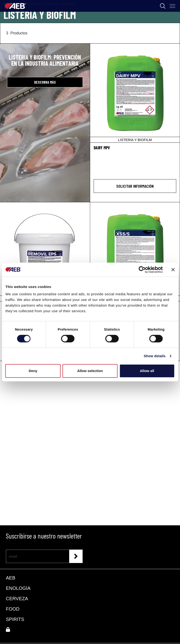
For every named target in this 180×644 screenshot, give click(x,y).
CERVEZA (17, 599)
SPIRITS (15, 619)
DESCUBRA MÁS (45, 82)
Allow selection (90, 371)
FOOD (13, 609)
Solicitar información (135, 186)
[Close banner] (173, 270)
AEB (11, 578)
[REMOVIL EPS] (45, 252)
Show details (155, 356)
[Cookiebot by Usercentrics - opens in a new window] (142, 270)
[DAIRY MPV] (135, 93)
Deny (33, 371)
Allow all (147, 371)
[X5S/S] (135, 252)
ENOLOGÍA (18, 588)
